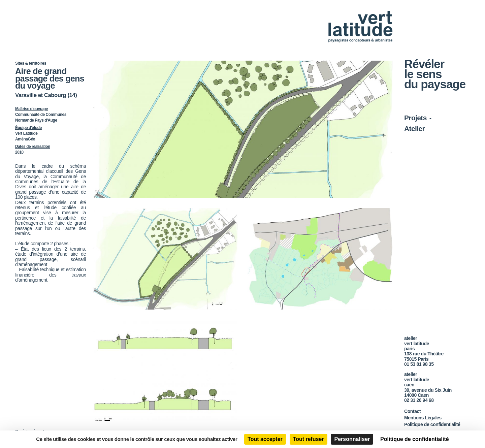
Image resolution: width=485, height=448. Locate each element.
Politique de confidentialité (432, 424)
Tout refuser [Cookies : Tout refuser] (309, 439)
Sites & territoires (31, 63)
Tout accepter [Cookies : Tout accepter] (265, 439)
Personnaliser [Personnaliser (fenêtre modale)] (352, 439)
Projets (418, 118)
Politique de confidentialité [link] (415, 439)
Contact (412, 411)
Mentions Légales (423, 418)
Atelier (414, 129)
